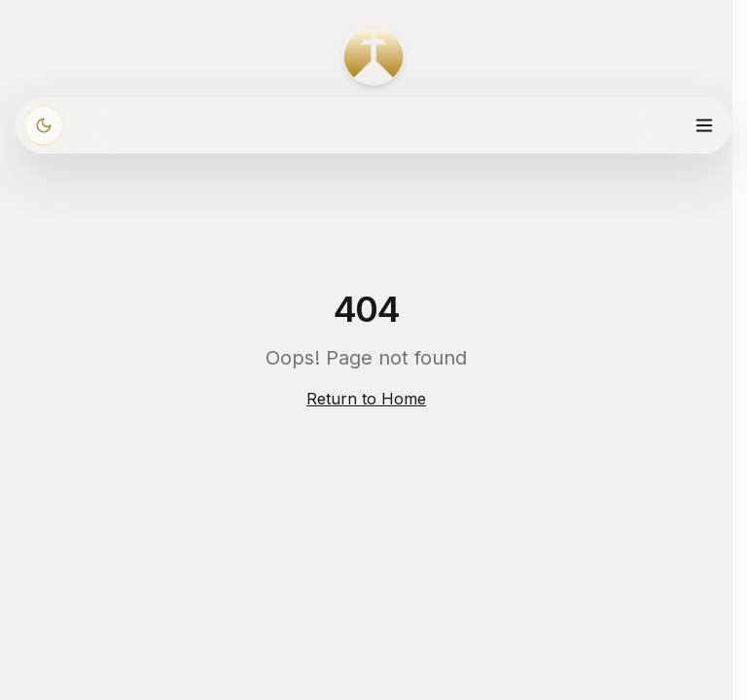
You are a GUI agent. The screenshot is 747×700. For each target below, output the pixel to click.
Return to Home (366, 399)
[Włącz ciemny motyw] (44, 125)
